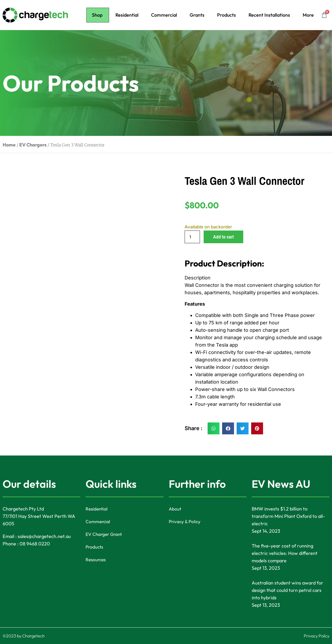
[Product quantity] (192, 237)
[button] (214, 428)
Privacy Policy (317, 636)
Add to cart (223, 237)
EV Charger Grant (105, 534)
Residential (127, 15)
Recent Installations (269, 15)
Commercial (164, 15)
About (175, 509)
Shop (97, 15)
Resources (96, 560)
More (308, 15)
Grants (197, 15)
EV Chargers (33, 145)
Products (226, 15)
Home (9, 145)
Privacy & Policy (185, 521)
